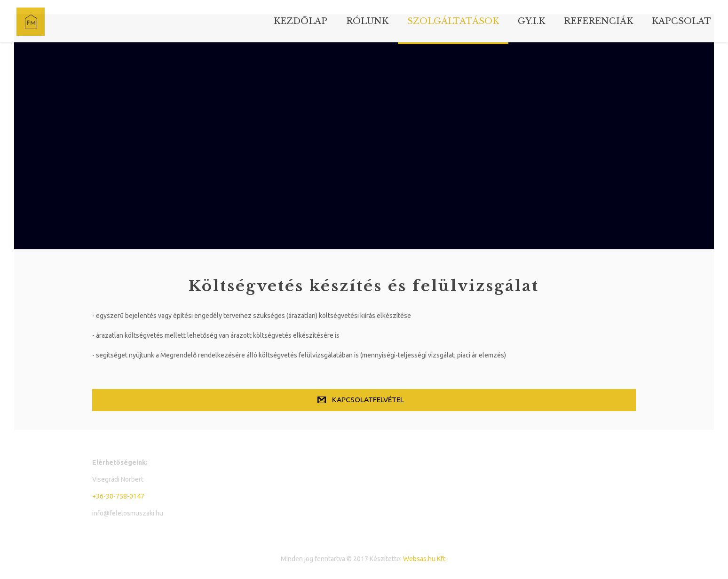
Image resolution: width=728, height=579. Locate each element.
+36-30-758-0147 (118, 496)
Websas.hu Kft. (425, 559)
